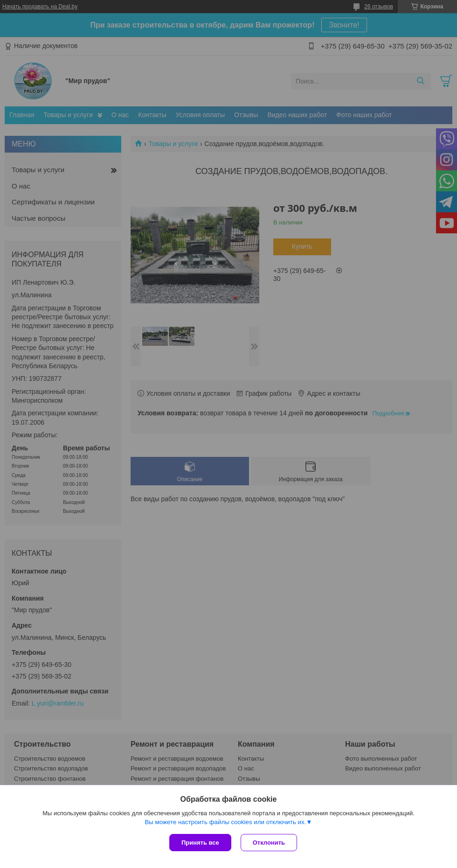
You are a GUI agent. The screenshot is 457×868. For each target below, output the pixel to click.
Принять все (200, 843)
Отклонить (269, 843)
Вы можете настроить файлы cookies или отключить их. (225, 822)
